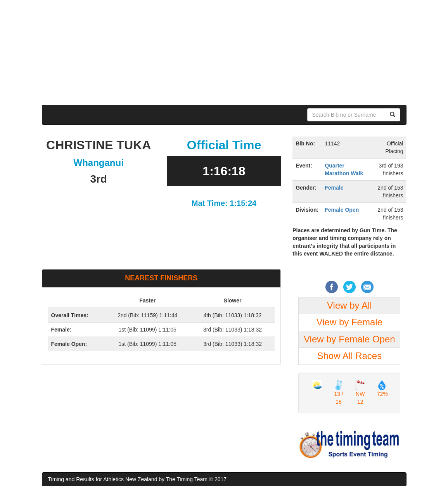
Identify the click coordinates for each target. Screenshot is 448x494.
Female (334, 188)
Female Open (342, 210)
